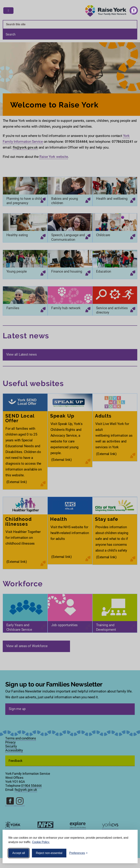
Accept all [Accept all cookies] (19, 853)
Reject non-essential (49, 853)
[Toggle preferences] (78, 853)
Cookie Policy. (41, 842)
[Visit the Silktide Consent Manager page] (130, 853)
